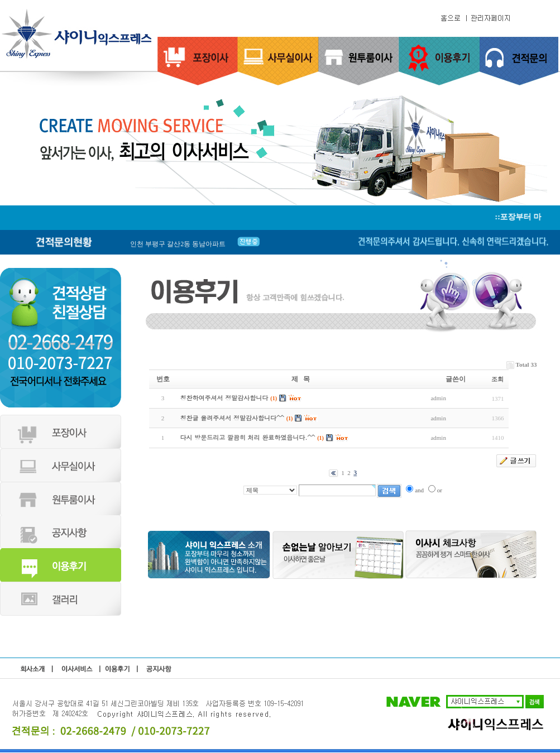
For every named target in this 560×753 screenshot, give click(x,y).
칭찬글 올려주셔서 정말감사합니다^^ (232, 418)
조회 (497, 379)
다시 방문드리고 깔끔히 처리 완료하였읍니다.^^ (248, 437)
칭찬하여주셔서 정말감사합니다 (224, 398)
